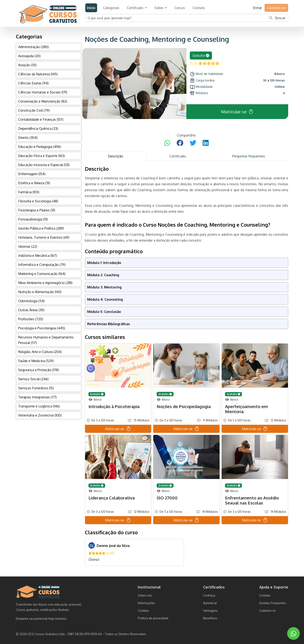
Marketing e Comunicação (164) (42, 274)
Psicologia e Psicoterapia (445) (42, 328)
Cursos (180, 8)
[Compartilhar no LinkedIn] (206, 143)
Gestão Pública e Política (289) (41, 228)
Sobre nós (145, 595)
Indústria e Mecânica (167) (38, 256)
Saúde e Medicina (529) (36, 361)
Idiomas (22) (28, 246)
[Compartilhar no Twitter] (193, 143)
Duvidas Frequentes (273, 603)
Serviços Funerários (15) (36, 388)
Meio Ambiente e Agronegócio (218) (45, 283)
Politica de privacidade (153, 618)
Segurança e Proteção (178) (39, 370)
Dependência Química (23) (38, 129)
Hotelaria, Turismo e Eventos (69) (44, 237)
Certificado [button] (136, 8)
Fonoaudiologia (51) (33, 219)
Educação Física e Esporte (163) (41, 156)
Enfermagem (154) (32, 174)
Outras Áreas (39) (31, 310)
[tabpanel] (187, 366)
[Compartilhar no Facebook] (180, 143)
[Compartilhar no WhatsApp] (167, 143)
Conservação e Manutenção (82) (43, 101)
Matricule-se (118, 429)
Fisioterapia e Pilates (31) (37, 210)
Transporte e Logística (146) (39, 406)
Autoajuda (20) (29, 56)
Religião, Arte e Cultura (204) (40, 352)
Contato (199, 8)
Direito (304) (28, 138)
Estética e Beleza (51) (34, 183)
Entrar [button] (257, 8)
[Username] (176, 18)
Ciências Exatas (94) (33, 83)
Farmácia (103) (29, 192)
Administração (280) (33, 47)
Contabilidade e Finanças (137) (41, 119)
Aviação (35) (27, 65)
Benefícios (210, 618)
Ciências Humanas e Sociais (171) (43, 92)
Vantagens (210, 611)
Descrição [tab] (115, 156)
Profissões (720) (31, 319)
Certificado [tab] (178, 156)
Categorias (111, 8)
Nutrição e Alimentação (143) (40, 292)
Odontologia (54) (31, 301)
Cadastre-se (267, 611)
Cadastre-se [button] (276, 8)
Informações (146, 603)
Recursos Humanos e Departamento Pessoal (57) (46, 340)
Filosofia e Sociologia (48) (38, 201)
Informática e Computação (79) (42, 265)
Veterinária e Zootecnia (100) (40, 415)
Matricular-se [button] (237, 112)
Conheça (209, 595)
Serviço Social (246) (33, 379)
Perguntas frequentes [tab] (249, 156)
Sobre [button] (159, 8)
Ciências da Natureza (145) (38, 74)
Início (91, 8)
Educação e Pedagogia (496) (40, 147)
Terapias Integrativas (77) (37, 397)
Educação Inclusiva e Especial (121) (44, 165)
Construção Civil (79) (34, 110)
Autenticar (210, 603)
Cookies (143, 611)
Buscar (277, 18)
